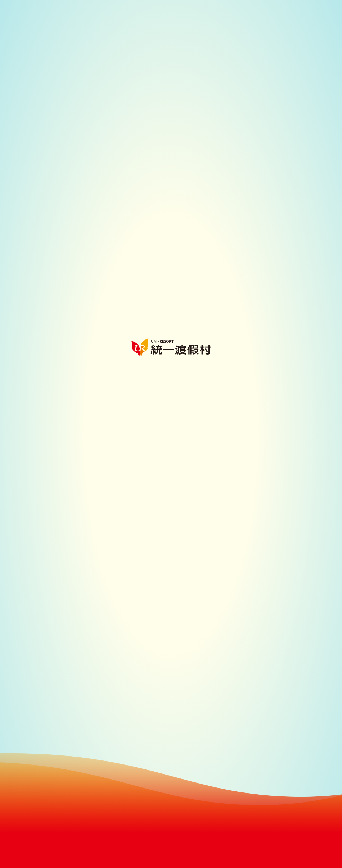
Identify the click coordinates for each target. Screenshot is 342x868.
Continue (171, 849)
